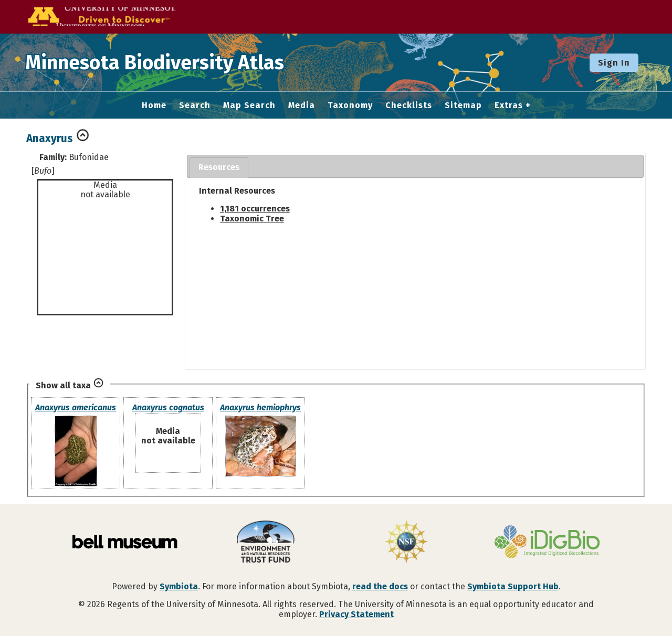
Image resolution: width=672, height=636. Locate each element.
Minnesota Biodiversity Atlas (163, 62)
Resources (219, 167)
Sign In (614, 63)
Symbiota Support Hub (513, 586)
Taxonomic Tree (252, 219)
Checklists (409, 105)
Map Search (249, 105)
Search (195, 105)
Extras (509, 105)
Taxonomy (350, 105)
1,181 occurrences (255, 209)
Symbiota (179, 586)
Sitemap (463, 105)
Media (302, 105)
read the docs (380, 586)
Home (154, 105)
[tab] (219, 168)
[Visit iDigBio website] (547, 543)
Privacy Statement (356, 614)
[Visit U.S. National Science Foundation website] (406, 543)
